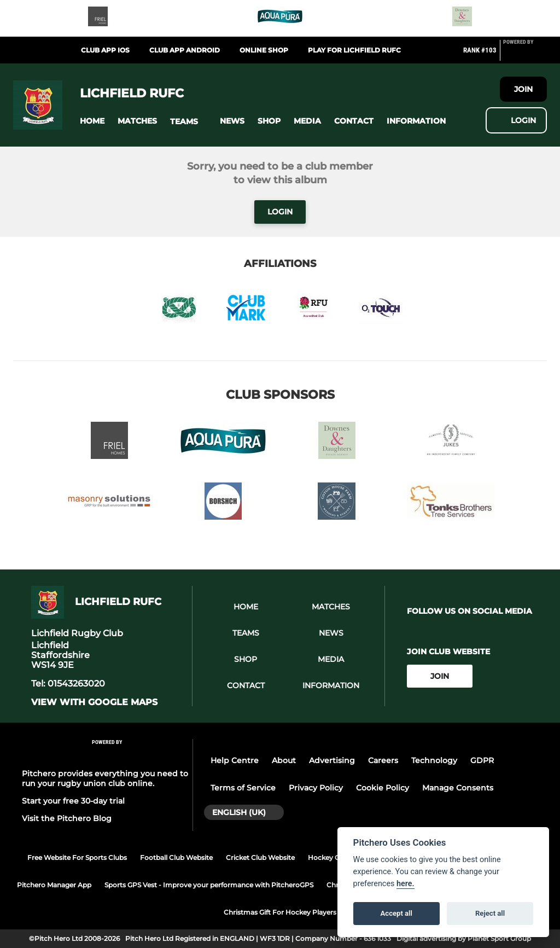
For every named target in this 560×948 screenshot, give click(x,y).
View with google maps (94, 702)
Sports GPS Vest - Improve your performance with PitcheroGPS (209, 885)
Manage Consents (458, 788)
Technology (434, 760)
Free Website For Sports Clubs (77, 857)
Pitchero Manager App (54, 885)
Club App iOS (105, 50)
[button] (92, 121)
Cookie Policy (383, 788)
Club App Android (185, 50)
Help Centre (235, 760)
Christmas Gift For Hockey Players (280, 912)
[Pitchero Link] (525, 55)
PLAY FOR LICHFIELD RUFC (354, 50)
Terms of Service (243, 788)
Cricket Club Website (260, 857)
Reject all (490, 913)
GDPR (482, 760)
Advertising (332, 760)
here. (406, 884)
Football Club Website (176, 857)
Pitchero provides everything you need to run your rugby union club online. (105, 778)
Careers (383, 760)
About (284, 760)
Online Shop (264, 50)
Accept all (396, 913)
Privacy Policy (316, 788)
